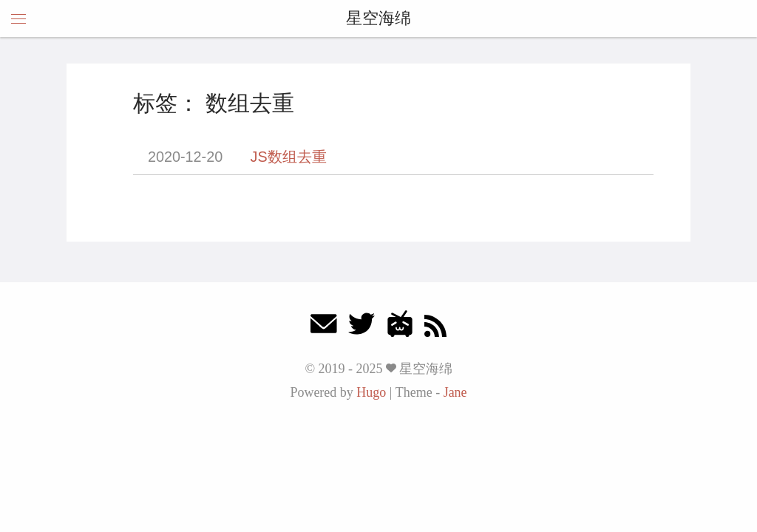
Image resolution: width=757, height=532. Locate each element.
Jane (455, 392)
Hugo (371, 392)
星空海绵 (378, 18)
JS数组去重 (289, 157)
